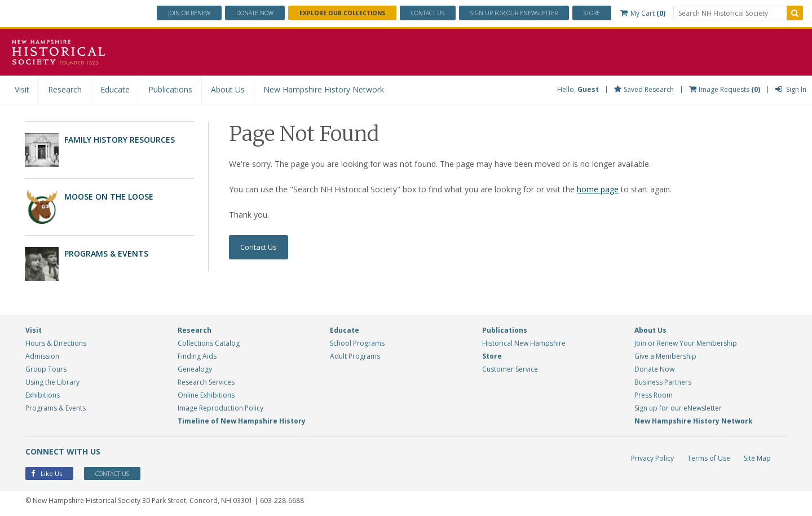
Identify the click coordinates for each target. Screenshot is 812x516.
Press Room (654, 395)
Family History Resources (120, 140)
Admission (42, 356)
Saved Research (644, 89)
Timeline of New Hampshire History (242, 421)
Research (65, 89)
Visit (22, 89)
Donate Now (654, 369)
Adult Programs (355, 356)
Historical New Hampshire (524, 343)
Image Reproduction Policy (220, 408)
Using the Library (52, 382)
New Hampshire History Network (324, 89)
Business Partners (663, 382)
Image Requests (725, 89)
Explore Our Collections (342, 13)
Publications (170, 89)
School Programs (357, 343)
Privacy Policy (652, 458)
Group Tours (46, 369)
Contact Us (428, 13)
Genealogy (195, 369)
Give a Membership (665, 356)
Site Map (757, 458)
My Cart (643, 13)
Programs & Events (106, 253)
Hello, (578, 89)
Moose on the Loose (109, 197)
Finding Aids (197, 356)
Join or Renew (189, 13)
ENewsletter (514, 13)
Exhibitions (43, 395)
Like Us (47, 473)
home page (598, 189)
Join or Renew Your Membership (686, 343)
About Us (228, 89)
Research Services (206, 382)
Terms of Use (709, 458)
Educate (115, 89)
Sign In (791, 89)
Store (592, 13)
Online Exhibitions (206, 395)
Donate (255, 13)
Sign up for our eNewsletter (678, 408)
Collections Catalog (209, 343)
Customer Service (510, 369)
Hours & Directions (56, 343)
